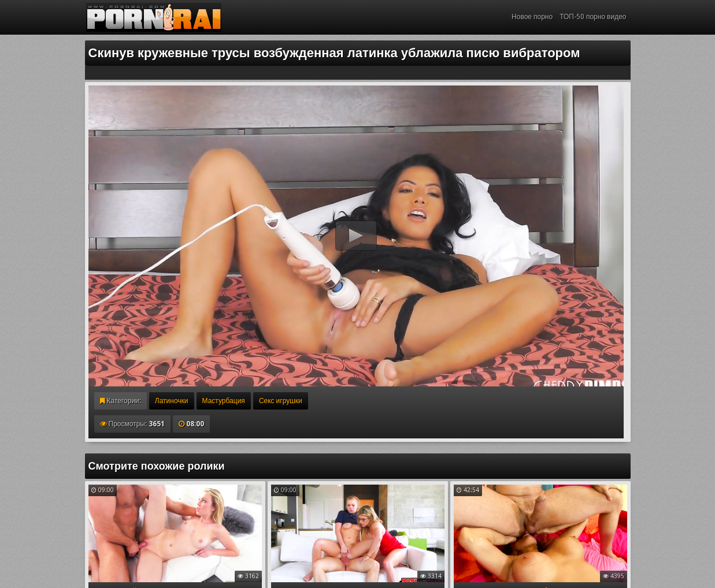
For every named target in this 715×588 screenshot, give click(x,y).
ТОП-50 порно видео (593, 17)
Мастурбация (224, 401)
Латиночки (172, 401)
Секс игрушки (281, 401)
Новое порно (532, 17)
